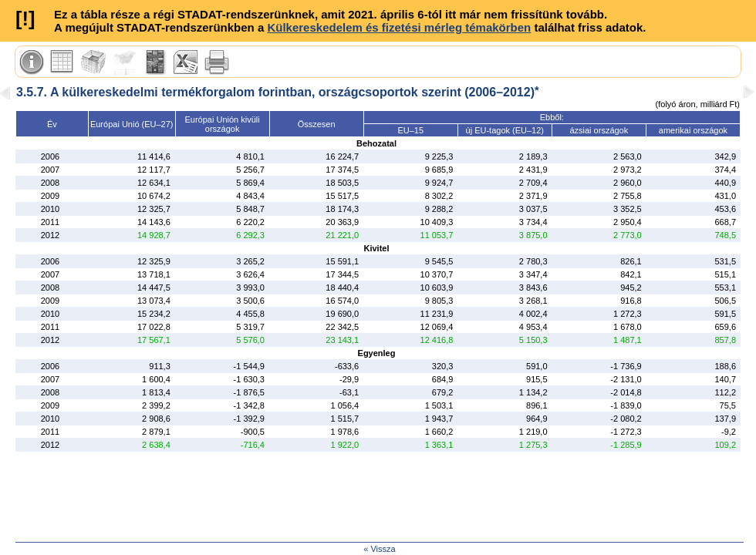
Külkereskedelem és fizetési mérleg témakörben (399, 27)
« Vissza (379, 549)
